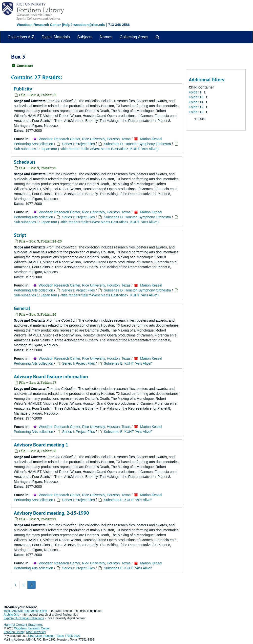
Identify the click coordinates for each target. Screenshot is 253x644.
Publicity (23, 89)
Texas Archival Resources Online (25, 611)
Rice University (36, 632)
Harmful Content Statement (23, 625)
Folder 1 (196, 92)
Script (20, 235)
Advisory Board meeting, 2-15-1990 (51, 513)
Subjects (85, 37)
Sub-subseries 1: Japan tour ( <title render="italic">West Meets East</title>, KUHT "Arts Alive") (86, 149)
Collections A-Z (21, 37)
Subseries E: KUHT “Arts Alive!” (128, 363)
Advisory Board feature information (51, 377)
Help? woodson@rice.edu (84, 25)
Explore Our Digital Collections (24, 618)
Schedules (25, 162)
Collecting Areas (134, 37)
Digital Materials (56, 37)
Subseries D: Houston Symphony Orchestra (137, 144)
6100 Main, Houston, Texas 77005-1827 (54, 636)
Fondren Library (14, 632)
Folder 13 (197, 112)
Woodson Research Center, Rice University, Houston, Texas (85, 139)
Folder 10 (197, 97)
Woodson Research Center (39, 25)
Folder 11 (197, 102)
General (22, 308)
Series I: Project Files (78, 144)
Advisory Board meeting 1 (41, 445)
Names (106, 37)
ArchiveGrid (11, 615)
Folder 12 (197, 107)
